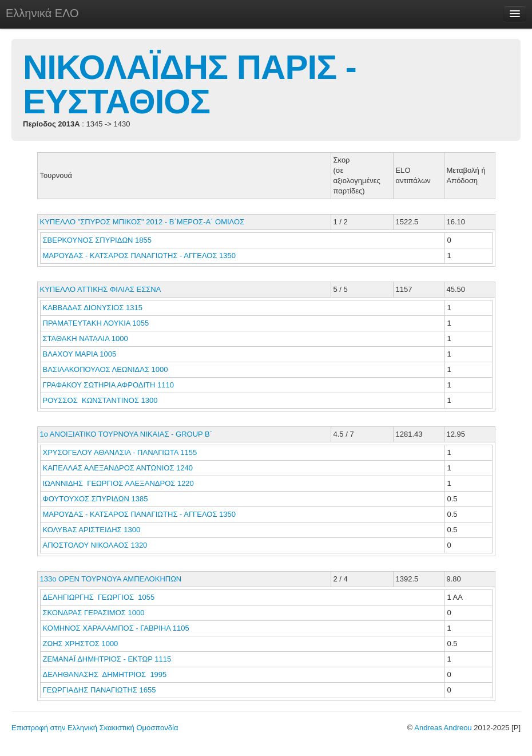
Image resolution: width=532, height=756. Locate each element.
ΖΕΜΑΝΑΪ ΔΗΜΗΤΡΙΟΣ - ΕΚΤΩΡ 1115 (107, 659)
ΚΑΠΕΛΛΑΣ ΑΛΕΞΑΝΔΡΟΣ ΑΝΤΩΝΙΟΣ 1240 (118, 468)
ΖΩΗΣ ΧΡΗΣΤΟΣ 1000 (81, 644)
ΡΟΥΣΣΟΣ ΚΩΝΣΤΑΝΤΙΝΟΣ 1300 (100, 400)
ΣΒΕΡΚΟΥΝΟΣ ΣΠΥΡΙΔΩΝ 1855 (98, 240)
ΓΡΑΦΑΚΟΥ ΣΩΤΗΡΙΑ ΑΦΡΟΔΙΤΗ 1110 (108, 385)
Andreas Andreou (443, 728)
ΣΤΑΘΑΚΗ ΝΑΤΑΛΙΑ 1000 (86, 339)
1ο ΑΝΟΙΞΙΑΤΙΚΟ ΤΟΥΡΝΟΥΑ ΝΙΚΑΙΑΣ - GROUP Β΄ (126, 434)
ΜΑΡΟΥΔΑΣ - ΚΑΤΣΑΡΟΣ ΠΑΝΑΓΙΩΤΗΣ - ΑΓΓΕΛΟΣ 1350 (140, 256)
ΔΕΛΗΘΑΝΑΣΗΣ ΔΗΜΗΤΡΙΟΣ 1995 (105, 674)
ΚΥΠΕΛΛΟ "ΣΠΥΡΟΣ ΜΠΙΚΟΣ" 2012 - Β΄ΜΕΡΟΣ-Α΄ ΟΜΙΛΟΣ (142, 222)
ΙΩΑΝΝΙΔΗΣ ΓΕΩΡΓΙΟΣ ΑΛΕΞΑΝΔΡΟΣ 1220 (118, 483)
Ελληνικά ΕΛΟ (42, 13)
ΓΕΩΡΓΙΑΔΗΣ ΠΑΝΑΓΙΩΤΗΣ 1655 (100, 690)
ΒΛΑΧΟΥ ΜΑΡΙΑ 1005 (80, 354)
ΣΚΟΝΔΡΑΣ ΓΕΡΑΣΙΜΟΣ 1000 (94, 613)
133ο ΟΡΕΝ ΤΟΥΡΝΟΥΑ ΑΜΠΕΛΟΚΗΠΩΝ (111, 579)
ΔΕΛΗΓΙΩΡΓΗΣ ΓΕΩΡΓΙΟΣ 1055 (99, 597)
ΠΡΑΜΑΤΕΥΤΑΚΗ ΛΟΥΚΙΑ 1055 (96, 323)
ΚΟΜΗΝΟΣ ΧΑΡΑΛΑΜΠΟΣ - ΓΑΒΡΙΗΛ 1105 (116, 628)
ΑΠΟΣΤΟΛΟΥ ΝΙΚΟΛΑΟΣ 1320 (95, 545)
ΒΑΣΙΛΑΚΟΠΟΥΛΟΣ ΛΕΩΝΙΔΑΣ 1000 (106, 369)
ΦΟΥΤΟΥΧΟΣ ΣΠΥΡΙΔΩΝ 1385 (96, 499)
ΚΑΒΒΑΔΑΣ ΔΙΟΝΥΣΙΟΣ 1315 (93, 308)
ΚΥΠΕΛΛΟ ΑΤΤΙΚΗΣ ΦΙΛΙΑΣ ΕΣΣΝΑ (101, 289)
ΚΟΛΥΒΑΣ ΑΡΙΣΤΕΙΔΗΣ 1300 (92, 530)
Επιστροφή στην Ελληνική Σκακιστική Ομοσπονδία (95, 728)
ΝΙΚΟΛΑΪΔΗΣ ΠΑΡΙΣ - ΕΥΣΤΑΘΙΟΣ (190, 84)
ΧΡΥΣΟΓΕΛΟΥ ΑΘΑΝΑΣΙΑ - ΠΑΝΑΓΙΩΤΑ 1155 (120, 452)
